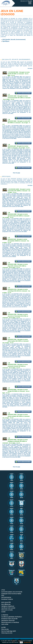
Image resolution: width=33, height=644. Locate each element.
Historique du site (7, 633)
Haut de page (16, 173)
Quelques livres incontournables (11, 594)
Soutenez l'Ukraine (7, 599)
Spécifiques (6, 41)
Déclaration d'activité (8, 621)
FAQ (3, 596)
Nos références (6, 604)
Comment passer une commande (12, 592)
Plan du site (5, 629)
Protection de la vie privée (9, 619)
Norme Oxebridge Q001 (9, 631)
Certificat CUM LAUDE (8, 608)
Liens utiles (5, 624)
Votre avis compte (7, 610)
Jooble (3, 612)
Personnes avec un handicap (10, 622)
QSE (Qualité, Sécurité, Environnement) (14, 39)
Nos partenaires (6, 597)
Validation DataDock (8, 606)
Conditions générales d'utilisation (12, 617)
